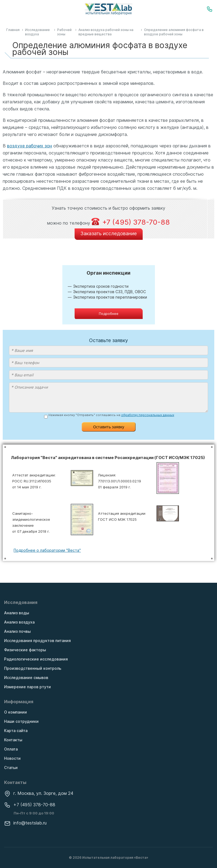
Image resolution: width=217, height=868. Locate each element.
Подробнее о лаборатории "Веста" (47, 550)
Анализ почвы (17, 631)
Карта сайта (16, 731)
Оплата (11, 749)
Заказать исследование (109, 233)
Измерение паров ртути (27, 687)
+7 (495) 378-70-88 (30, 805)
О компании (16, 712)
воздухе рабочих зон (30, 146)
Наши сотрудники (21, 721)
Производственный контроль (33, 668)
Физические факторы (25, 650)
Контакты (13, 740)
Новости (12, 758)
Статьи (11, 768)
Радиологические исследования (36, 659)
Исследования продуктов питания (37, 641)
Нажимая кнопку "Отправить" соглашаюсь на (111, 415)
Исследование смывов (26, 678)
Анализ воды (17, 613)
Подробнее (109, 314)
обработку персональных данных (148, 415)
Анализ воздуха (19, 622)
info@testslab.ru (25, 823)
